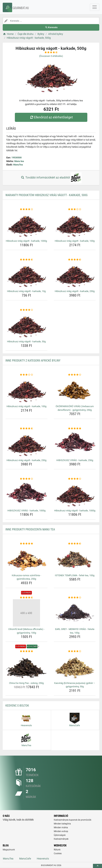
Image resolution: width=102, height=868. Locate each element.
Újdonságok (60, 835)
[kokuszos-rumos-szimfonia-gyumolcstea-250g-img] (26, 559)
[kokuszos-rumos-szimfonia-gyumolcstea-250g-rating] (26, 544)
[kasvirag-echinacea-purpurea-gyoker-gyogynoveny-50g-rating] (75, 651)
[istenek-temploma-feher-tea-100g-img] (75, 559)
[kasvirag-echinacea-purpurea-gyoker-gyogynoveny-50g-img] (75, 667)
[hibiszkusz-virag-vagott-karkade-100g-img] (75, 225)
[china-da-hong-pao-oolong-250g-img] (26, 667)
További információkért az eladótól (51, 178)
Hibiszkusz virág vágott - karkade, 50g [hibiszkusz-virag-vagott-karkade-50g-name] (26, 341)
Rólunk (57, 850)
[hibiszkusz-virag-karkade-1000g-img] (26, 494)
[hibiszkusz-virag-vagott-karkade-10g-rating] (26, 260)
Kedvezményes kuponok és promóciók (73, 820)
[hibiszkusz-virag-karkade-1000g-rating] (26, 479)
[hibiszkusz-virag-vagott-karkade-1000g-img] (26, 225)
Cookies (58, 853)
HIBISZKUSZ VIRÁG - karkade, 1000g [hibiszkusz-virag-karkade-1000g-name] (26, 511)
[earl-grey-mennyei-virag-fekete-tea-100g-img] (75, 613)
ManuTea (18, 165)
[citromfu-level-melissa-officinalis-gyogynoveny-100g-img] (26, 613)
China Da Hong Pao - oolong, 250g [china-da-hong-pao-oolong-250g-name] (26, 683)
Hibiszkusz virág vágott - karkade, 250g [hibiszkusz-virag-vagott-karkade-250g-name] (75, 291)
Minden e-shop (61, 831)
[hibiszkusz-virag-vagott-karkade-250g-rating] (75, 260)
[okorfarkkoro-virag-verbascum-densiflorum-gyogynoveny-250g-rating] (75, 375)
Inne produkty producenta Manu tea (30, 529)
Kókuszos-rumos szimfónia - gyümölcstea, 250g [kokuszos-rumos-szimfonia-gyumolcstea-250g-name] (26, 577)
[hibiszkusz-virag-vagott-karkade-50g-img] (26, 325)
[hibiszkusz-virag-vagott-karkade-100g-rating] (75, 209)
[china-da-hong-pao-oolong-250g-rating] (26, 651)
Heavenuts (43, 859)
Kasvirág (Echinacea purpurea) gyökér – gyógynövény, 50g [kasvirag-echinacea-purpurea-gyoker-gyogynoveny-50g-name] (75, 685)
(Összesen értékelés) (51, 56)
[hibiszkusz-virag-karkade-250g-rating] (75, 429)
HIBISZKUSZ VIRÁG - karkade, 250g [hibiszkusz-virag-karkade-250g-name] (75, 460)
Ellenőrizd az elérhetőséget (51, 117)
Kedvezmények (61, 839)
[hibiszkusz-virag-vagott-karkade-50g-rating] (26, 310)
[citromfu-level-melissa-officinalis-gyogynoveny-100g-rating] (26, 598)
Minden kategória (62, 824)
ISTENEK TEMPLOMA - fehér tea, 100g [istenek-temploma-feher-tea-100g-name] (75, 575)
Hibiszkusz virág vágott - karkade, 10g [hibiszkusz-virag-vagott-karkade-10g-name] (26, 291)
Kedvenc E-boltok (17, 706)
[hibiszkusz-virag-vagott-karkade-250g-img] (75, 275)
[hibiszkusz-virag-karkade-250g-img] (75, 444)
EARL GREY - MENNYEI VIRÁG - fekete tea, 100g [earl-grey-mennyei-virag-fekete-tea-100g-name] (75, 631)
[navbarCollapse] (95, 7)
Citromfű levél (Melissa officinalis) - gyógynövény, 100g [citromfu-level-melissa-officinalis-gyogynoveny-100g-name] (26, 631)
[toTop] (97, 866)
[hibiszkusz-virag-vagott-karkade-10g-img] (26, 275)
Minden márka (61, 828)
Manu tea (19, 161)
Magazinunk (9, 850)
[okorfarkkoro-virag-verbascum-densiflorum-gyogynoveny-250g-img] (75, 390)
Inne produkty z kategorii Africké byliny (33, 361)
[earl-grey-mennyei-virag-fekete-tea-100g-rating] (75, 598)
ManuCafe (25, 859)
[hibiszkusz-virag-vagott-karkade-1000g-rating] (26, 209)
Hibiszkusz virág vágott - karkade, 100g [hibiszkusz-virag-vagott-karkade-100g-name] (75, 241)
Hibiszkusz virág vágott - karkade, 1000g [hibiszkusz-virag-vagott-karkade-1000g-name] (26, 241)
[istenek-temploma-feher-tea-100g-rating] (75, 544)
